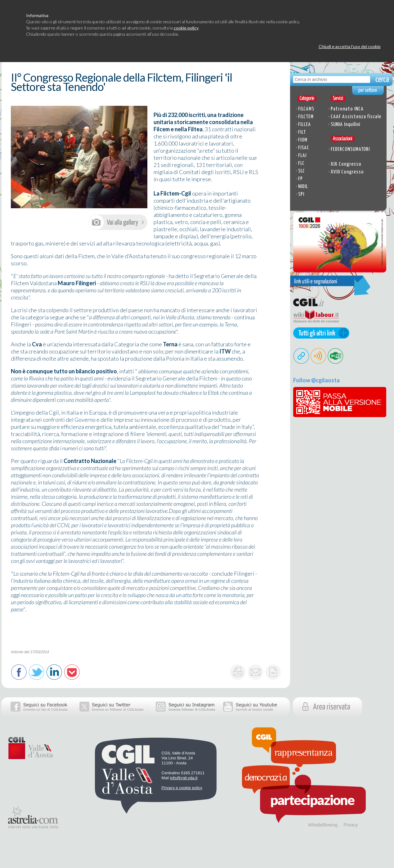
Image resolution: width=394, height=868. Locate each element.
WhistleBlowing (323, 825)
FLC (301, 163)
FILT (302, 132)
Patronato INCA (347, 109)
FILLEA (304, 125)
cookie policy (186, 28)
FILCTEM (306, 117)
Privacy (351, 825)
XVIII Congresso (347, 172)
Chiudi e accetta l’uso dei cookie (350, 46)
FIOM (303, 140)
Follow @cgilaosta (316, 380)
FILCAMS (306, 109)
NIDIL (303, 187)
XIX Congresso (346, 164)
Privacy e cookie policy (182, 788)
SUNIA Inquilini (345, 125)
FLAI (302, 156)
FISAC (304, 148)
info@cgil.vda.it (184, 778)
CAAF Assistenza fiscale (356, 117)
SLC (302, 171)
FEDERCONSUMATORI (350, 149)
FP (300, 179)
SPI (301, 194)
